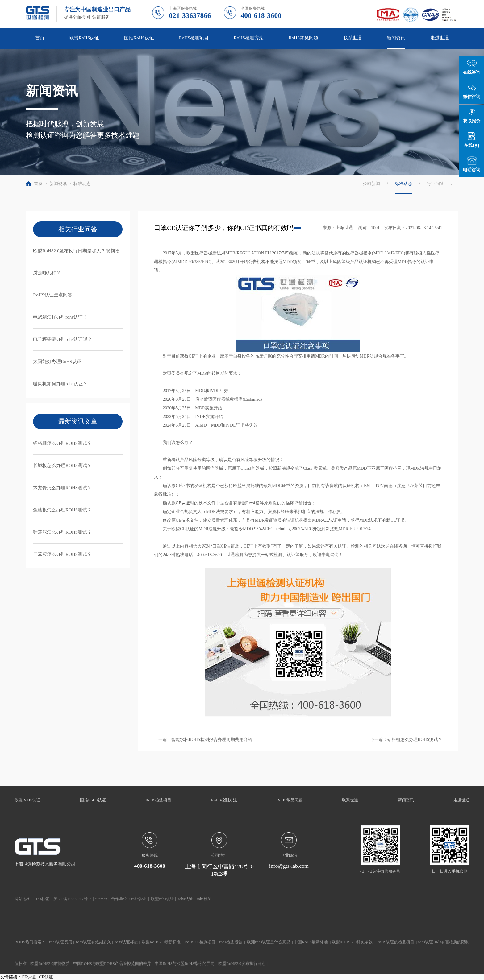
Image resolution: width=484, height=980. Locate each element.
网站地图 (23, 899)
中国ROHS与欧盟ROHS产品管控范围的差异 (112, 963)
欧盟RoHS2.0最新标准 (161, 942)
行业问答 (436, 184)
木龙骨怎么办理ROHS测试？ (62, 488)
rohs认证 (139, 899)
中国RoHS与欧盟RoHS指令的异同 (185, 963)
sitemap (101, 899)
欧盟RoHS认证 (84, 38)
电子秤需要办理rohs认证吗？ (63, 339)
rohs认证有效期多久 (93, 942)
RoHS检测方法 (249, 38)
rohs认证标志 (126, 942)
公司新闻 (371, 184)
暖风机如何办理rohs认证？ (60, 384)
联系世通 (353, 38)
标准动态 (82, 184)
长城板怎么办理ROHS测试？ (62, 465)
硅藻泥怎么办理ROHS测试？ (62, 532)
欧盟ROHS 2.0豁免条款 (352, 942)
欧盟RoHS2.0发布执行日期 (242, 963)
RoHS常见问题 (304, 38)
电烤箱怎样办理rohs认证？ (60, 317)
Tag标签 (42, 899)
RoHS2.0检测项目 (200, 942)
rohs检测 (204, 899)
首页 (40, 38)
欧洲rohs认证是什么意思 (268, 942)
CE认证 (183, 503)
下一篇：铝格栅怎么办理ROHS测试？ (406, 740)
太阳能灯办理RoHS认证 (57, 362)
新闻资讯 (396, 38)
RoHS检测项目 (194, 38)
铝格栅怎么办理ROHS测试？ (62, 443)
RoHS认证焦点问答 (53, 295)
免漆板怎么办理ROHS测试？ (62, 510)
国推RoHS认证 (139, 38)
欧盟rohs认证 (162, 899)
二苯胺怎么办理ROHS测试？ (62, 554)
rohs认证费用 (60, 942)
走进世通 (440, 38)
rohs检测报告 (231, 942)
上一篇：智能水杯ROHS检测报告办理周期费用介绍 (203, 740)
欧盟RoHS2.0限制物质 (50, 963)
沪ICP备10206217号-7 (72, 899)
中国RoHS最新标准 (311, 942)
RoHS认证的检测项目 (395, 942)
